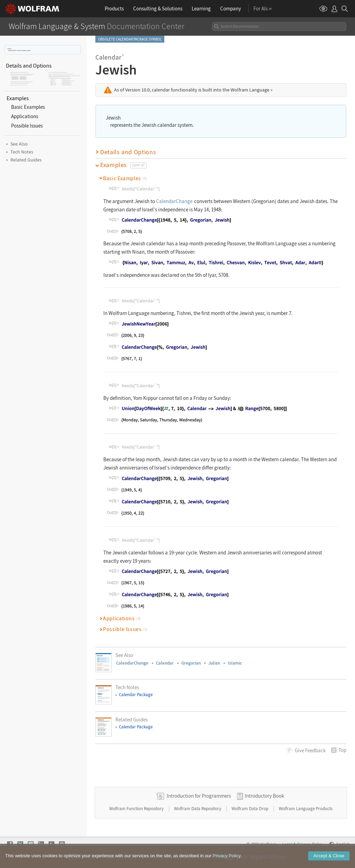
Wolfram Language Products (306, 809)
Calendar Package (136, 695)
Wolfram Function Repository (137, 809)
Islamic (235, 663)
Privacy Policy (226, 856)
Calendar (165, 663)
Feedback (310, 750)
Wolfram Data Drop (250, 809)
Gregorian (191, 663)
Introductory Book (264, 796)
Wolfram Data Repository (198, 809)
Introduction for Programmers (199, 796)
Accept (329, 856)
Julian (214, 663)
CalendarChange (174, 201)
